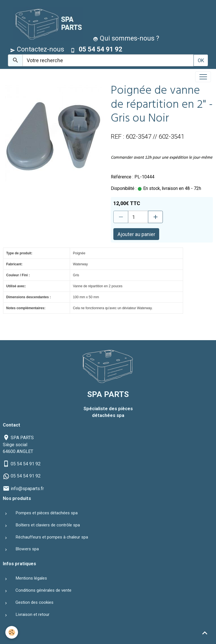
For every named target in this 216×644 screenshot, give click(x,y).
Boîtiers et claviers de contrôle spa (48, 525)
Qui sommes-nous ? (126, 38)
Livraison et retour (32, 614)
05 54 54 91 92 (26, 464)
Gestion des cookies (34, 602)
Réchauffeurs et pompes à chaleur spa (52, 537)
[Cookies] (12, 632)
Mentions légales (31, 578)
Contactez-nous (37, 49)
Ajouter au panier (136, 234)
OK (201, 60)
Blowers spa (27, 549)
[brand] (47, 23)
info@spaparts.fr (27, 489)
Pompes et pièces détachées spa (47, 513)
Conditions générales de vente (43, 590)
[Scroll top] (205, 633)
